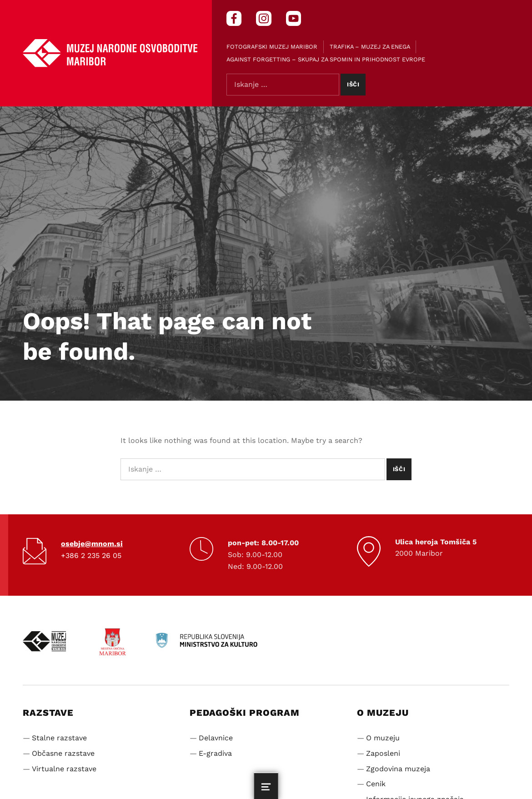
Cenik (376, 784)
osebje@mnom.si (92, 544)
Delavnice (216, 738)
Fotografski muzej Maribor (272, 47)
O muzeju (383, 738)
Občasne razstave (63, 753)
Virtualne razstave (64, 769)
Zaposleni (383, 753)
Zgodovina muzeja (398, 769)
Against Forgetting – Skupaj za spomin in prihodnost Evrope (326, 59)
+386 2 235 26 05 (91, 555)
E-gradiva (215, 753)
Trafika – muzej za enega (370, 47)
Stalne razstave (59, 738)
